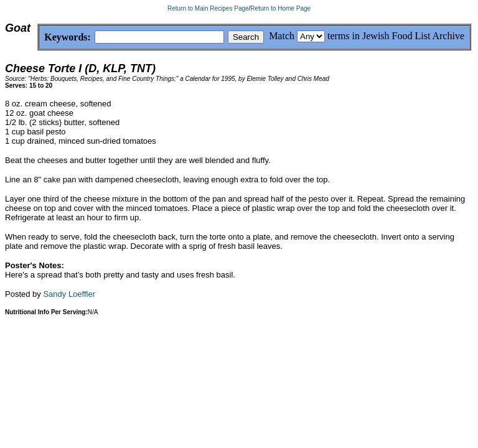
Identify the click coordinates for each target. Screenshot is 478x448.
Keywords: (38, 38)
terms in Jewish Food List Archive (396, 36)
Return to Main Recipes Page (208, 8)
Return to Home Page (280, 8)
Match (282, 36)
